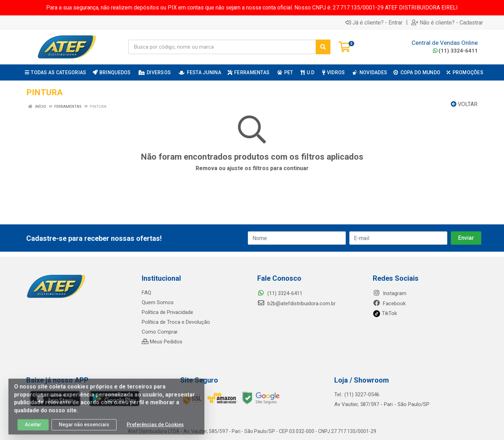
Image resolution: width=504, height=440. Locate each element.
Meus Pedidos (162, 342)
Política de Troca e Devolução (176, 322)
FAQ (146, 293)
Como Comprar (160, 332)
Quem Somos (158, 302)
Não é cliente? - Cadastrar (447, 22)
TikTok (385, 313)
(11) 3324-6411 (455, 51)
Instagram (390, 293)
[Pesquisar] (323, 47)
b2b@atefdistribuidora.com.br (296, 303)
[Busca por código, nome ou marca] (222, 47)
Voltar (464, 104)
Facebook (389, 303)
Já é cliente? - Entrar (374, 22)
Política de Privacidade (167, 312)
